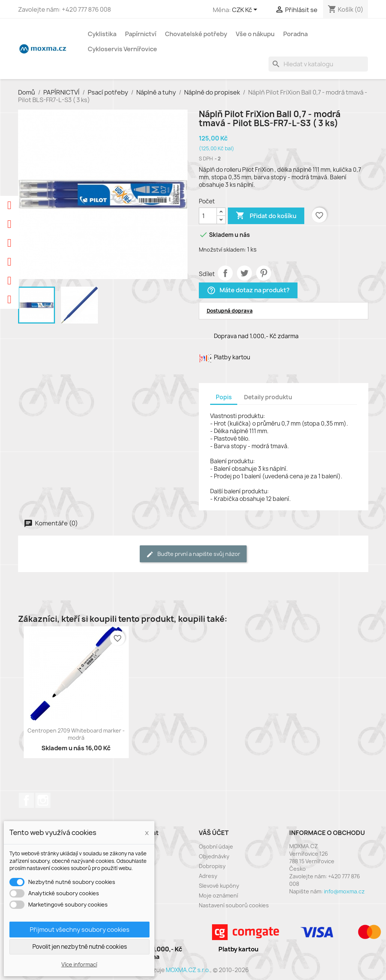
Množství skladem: (222, 250)
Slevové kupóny (219, 886)
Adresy (208, 876)
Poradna (295, 34)
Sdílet (225, 273)
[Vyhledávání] (318, 64)
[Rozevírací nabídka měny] (246, 10)
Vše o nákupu (255, 34)
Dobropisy (212, 866)
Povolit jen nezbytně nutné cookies (80, 947)
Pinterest (264, 273)
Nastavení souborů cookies (234, 905)
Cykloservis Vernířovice (122, 49)
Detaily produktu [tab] (268, 397)
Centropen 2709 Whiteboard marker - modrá (76, 734)
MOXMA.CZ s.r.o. (188, 970)
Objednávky (214, 856)
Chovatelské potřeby (196, 34)
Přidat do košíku (266, 216)
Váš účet (214, 833)
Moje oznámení (218, 895)
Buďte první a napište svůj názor (193, 554)
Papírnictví (141, 34)
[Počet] (208, 216)
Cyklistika (102, 34)
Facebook (26, 800)
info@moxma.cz (344, 891)
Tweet (244, 273)
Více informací (79, 964)
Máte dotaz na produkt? (248, 291)
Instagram (43, 800)
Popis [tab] (224, 397)
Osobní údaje (216, 846)
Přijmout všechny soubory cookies (80, 930)
